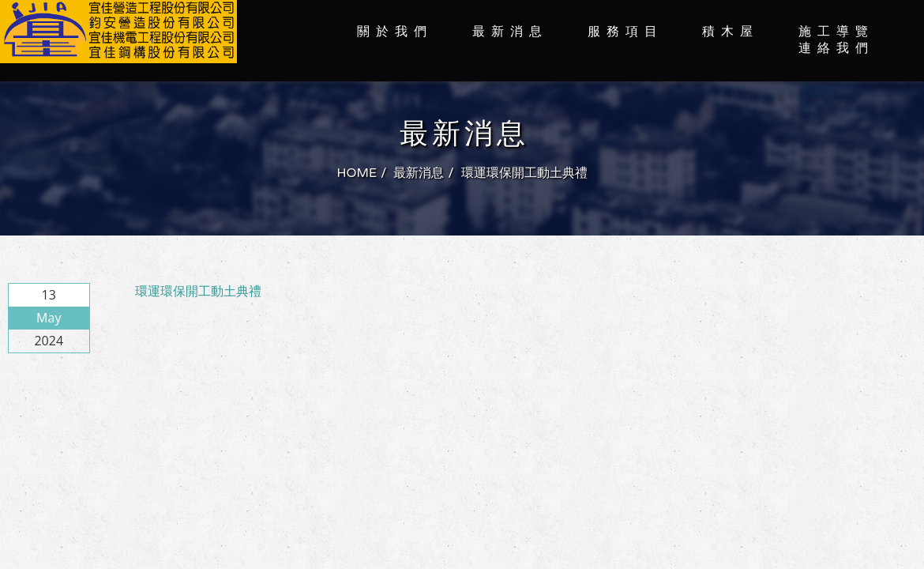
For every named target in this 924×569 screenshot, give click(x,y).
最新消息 (510, 32)
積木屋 (731, 32)
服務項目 (625, 32)
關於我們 (395, 32)
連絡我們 (836, 48)
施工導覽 (836, 32)
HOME (357, 173)
